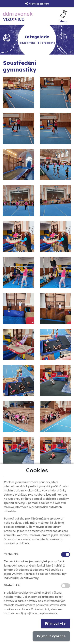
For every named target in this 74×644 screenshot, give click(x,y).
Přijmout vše (55, 623)
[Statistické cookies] (66, 586)
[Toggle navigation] (64, 16)
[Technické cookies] (66, 554)
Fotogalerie (48, 43)
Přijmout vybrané (51, 636)
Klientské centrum (39, 4)
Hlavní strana (27, 43)
